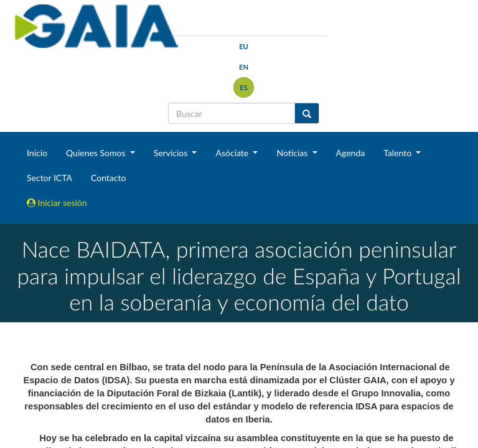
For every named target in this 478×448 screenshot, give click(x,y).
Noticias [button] (293, 153)
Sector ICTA (49, 178)
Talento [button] (399, 153)
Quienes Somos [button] (97, 153)
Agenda (351, 153)
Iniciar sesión (57, 203)
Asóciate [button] (233, 153)
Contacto (108, 178)
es (244, 87)
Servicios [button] (172, 153)
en (244, 67)
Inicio (37, 153)
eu (244, 46)
